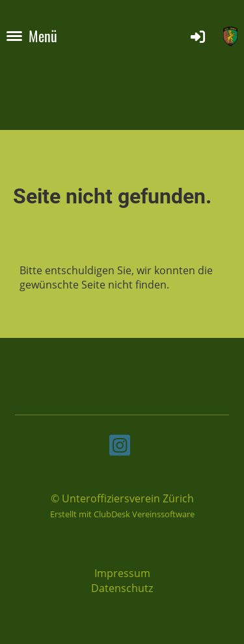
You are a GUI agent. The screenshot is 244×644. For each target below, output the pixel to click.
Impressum (122, 573)
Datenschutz (122, 588)
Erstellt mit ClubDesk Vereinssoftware (122, 514)
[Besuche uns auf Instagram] (120, 447)
